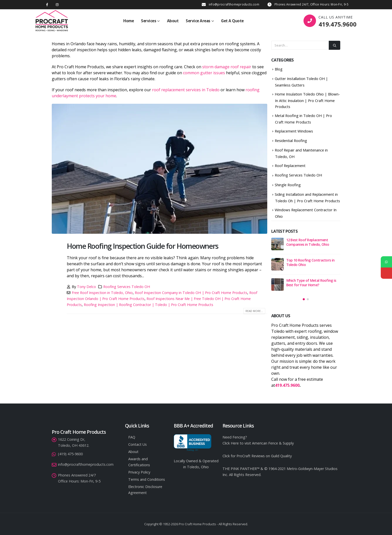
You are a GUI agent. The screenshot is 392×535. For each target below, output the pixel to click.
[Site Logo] (52, 21)
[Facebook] (47, 5)
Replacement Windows (294, 131)
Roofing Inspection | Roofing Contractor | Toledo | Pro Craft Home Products (148, 305)
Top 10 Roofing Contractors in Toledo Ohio (310, 262)
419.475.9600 (337, 24)
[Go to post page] (277, 244)
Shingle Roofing (288, 185)
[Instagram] (57, 5)
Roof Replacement (290, 165)
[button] (304, 299)
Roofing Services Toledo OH (127, 287)
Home (128, 21)
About (173, 21)
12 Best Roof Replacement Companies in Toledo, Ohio (308, 242)
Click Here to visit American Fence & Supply (258, 443)
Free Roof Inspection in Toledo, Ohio (102, 293)
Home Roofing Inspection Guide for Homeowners (143, 246)
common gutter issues (204, 73)
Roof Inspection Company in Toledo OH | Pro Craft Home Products (191, 293)
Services (148, 21)
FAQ (132, 437)
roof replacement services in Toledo (186, 90)
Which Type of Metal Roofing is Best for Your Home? (311, 283)
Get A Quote (232, 21)
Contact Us (137, 444)
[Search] (334, 45)
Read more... (254, 311)
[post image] (159, 169)
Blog (279, 69)
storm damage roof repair (227, 67)
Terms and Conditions (147, 479)
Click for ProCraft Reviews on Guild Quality (257, 456)
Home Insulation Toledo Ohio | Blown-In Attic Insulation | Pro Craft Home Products (307, 100)
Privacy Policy (139, 472)
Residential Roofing (291, 140)
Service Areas (198, 21)
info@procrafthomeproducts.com (234, 4)
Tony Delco (86, 287)
